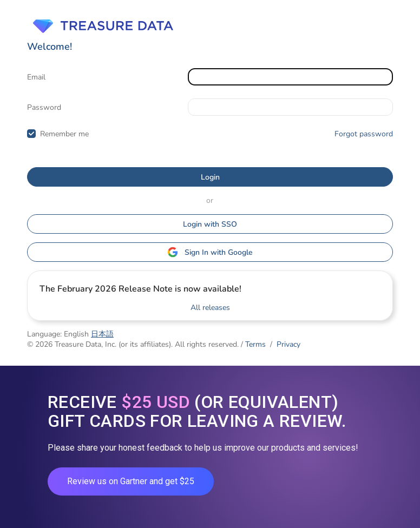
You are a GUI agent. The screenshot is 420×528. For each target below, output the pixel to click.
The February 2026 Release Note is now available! (140, 289)
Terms (255, 344)
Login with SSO (210, 224)
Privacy (288, 344)
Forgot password (364, 134)
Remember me (64, 134)
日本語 (102, 334)
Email (36, 77)
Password (44, 107)
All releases (210, 308)
